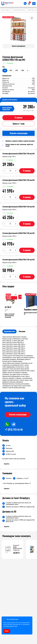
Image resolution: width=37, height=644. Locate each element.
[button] (33, 30)
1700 (11, 71)
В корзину (19, 118)
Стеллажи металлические (19, 10)
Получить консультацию (18, 415)
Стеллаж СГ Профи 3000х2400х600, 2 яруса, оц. (18, 548)
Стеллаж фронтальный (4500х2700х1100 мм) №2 (18, 154)
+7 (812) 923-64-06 (14, 430)
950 (5, 71)
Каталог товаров (5, 10)
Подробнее (7, 464)
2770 (17, 71)
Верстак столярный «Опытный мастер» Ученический (10, 316)
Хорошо (7, 631)
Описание (22, 331)
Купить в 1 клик (19, 124)
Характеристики (9, 331)
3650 (23, 71)
